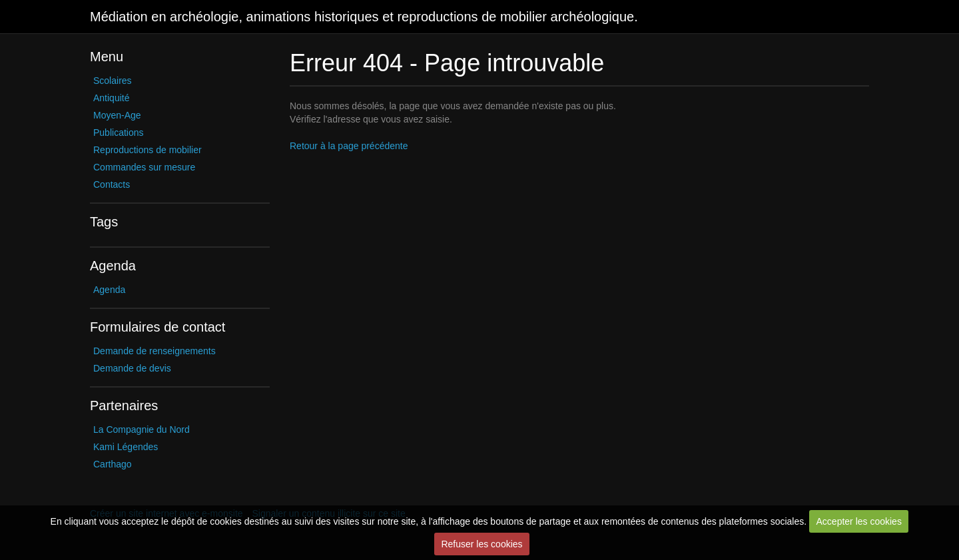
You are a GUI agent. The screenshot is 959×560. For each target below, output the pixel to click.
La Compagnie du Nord (142, 429)
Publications (119, 133)
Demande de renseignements (155, 351)
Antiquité (111, 98)
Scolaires (113, 81)
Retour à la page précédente (349, 146)
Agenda (109, 290)
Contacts (112, 184)
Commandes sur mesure (144, 167)
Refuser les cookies (481, 544)
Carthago (113, 464)
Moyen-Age (117, 115)
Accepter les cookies (859, 521)
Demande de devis (132, 368)
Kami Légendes (126, 447)
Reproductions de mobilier (148, 150)
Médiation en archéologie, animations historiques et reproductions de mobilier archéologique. (364, 17)
